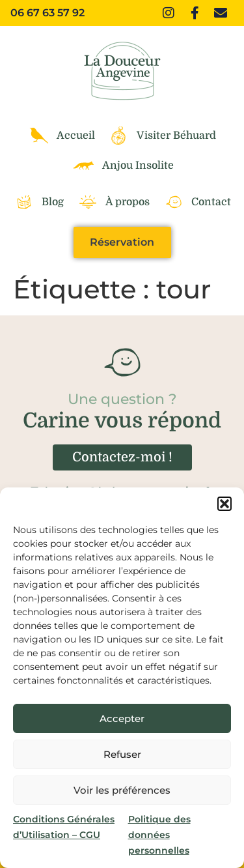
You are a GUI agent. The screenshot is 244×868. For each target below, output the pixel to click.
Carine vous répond (122, 421)
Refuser (122, 754)
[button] (224, 504)
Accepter (122, 718)
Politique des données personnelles (159, 835)
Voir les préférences (122, 790)
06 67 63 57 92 (47, 13)
